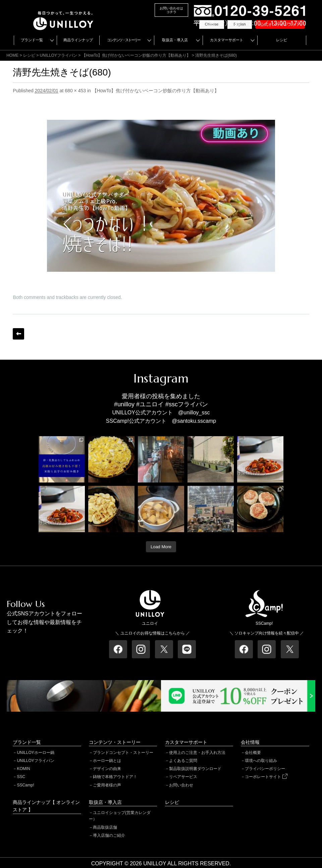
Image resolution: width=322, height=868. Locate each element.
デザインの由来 (107, 769)
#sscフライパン (187, 404)
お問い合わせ (181, 785)
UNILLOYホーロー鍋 (35, 753)
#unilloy (124, 404)
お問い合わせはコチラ (171, 10)
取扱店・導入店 (175, 40)
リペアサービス (183, 777)
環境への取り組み (261, 761)
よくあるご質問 (183, 761)
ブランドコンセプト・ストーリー (123, 753)
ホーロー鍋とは (107, 761)
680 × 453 (75, 91)
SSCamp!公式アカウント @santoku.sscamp (161, 421)
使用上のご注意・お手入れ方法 (197, 753)
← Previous (18, 334)
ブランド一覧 (32, 40)
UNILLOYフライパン (35, 761)
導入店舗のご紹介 (109, 835)
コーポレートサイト (266, 777)
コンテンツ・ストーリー (124, 40)
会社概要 (253, 753)
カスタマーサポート (227, 40)
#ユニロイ (150, 404)
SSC (21, 777)
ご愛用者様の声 (107, 785)
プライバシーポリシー (265, 769)
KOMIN (23, 769)
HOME (12, 55)
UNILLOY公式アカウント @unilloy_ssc (161, 413)
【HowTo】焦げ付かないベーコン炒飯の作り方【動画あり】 (136, 55)
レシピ (282, 40)
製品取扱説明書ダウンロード (195, 769)
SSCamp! (25, 785)
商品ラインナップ (78, 40)
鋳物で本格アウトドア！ (115, 777)
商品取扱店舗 (105, 827)
